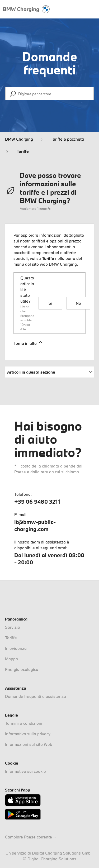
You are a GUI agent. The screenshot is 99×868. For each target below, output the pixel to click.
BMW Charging (19, 139)
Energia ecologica (22, 669)
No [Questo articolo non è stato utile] (78, 303)
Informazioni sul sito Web (29, 744)
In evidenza (16, 648)
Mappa (11, 659)
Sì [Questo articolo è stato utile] (50, 303)
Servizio (13, 627)
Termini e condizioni (24, 723)
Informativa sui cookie (25, 771)
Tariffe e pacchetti (67, 139)
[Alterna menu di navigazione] (91, 9)
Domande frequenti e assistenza (36, 696)
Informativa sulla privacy (28, 734)
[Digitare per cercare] (49, 94)
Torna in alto (28, 343)
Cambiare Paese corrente (31, 837)
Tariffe (23, 151)
